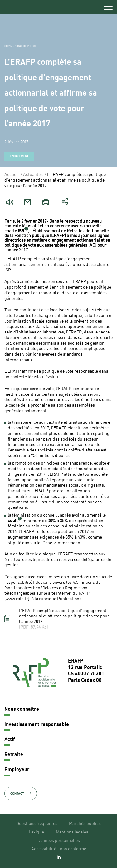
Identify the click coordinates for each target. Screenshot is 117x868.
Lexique (36, 832)
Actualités (33, 175)
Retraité (14, 755)
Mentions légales (72, 832)
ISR (21, 231)
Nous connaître (22, 710)
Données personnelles (59, 841)
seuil (13, 521)
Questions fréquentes (37, 824)
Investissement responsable (37, 725)
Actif (10, 740)
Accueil (12, 175)
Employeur (17, 770)
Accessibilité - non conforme (59, 849)
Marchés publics (85, 824)
